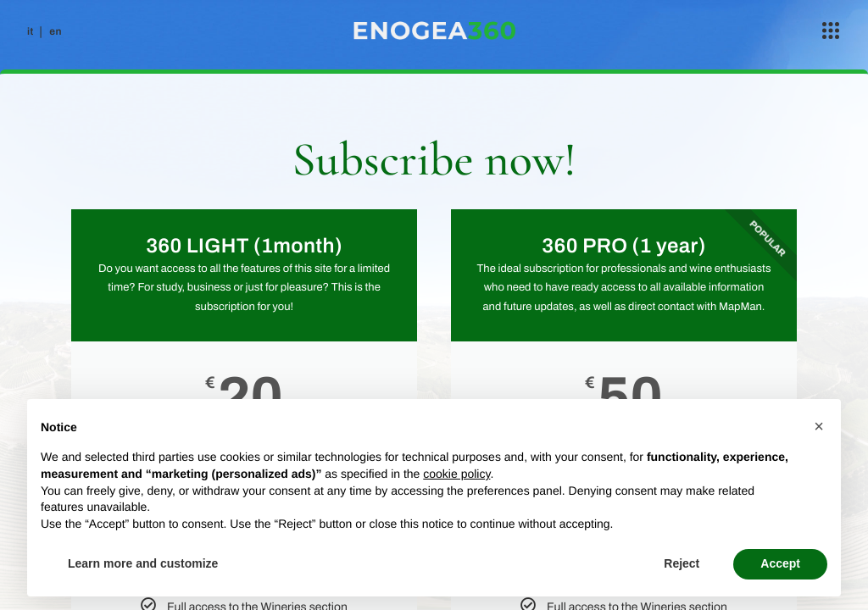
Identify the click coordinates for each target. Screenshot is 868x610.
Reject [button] (682, 563)
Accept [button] (780, 563)
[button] (819, 426)
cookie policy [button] (456, 474)
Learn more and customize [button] (143, 563)
